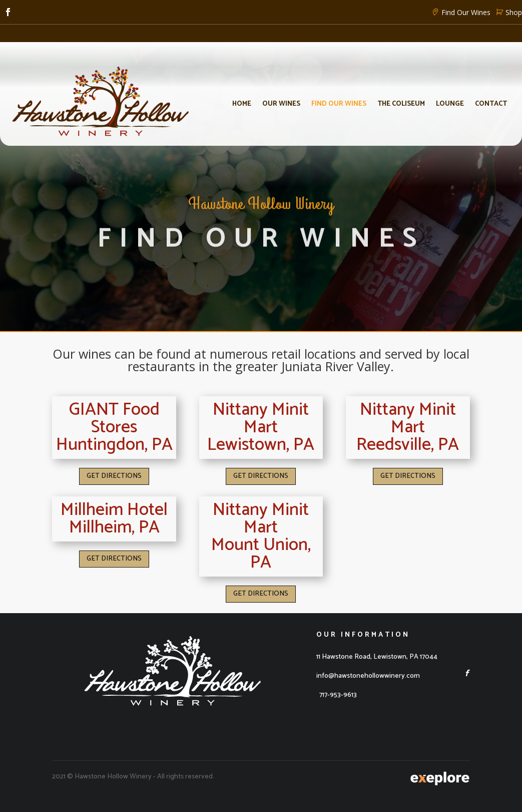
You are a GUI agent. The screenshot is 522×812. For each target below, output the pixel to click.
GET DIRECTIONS (114, 476)
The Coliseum (401, 104)
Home (242, 104)
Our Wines (281, 104)
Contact (491, 104)
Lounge (450, 104)
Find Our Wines (459, 12)
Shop (507, 12)
